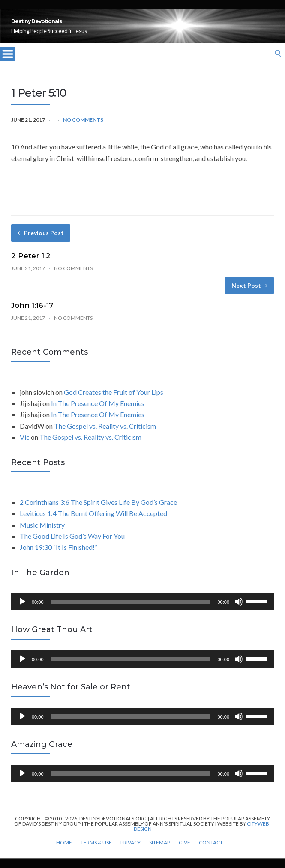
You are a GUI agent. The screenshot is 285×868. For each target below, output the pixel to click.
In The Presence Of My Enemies (98, 413)
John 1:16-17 (32, 315)
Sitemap (160, 852)
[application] (142, 611)
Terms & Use (96, 852)
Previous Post (41, 242)
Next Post (249, 295)
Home (64, 852)
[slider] (131, 611)
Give (184, 852)
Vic (25, 446)
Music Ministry (42, 534)
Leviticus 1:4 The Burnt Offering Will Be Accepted (93, 523)
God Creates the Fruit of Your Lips (114, 401)
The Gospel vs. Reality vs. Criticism (105, 435)
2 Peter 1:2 (31, 265)
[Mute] (239, 611)
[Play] (22, 611)
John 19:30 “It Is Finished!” (58, 556)
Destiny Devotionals (84, 26)
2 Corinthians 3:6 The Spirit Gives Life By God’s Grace (98, 512)
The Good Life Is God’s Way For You (72, 545)
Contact (211, 852)
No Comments (83, 129)
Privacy (130, 852)
